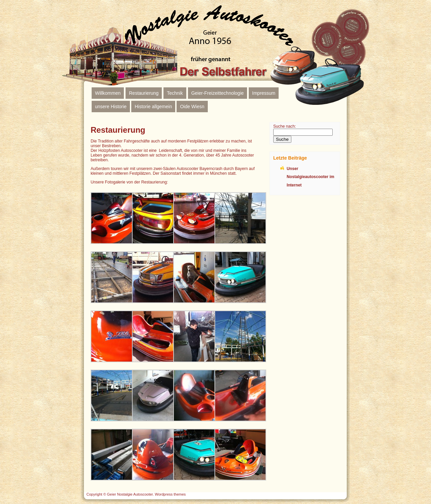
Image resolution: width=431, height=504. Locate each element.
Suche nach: (285, 126)
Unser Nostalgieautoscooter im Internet (310, 177)
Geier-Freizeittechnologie (218, 93)
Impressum (264, 93)
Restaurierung (144, 93)
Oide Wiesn (192, 107)
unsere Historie (111, 107)
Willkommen (108, 93)
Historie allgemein (153, 107)
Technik (175, 93)
